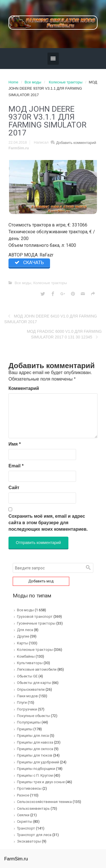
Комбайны (26, 656)
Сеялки (23, 815)
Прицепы (25, 729)
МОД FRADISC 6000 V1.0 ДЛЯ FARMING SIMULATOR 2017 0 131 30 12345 (64, 334)
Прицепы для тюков (35, 755)
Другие (23, 636)
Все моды (33, 82)
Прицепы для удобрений (38, 762)
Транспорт (26, 828)
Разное (23, 795)
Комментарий (24, 388)
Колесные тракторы (66, 82)
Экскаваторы (29, 841)
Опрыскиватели (31, 689)
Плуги (22, 702)
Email (16, 466)
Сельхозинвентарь (33, 808)
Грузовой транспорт (35, 617)
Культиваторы (30, 663)
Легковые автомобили (37, 669)
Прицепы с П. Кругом (35, 775)
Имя (15, 444)
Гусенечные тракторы (36, 623)
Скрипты (25, 821)
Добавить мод (41, 581)
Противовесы (29, 788)
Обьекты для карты (34, 683)
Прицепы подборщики (36, 769)
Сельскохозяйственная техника (44, 802)
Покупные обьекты (33, 716)
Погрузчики (27, 709)
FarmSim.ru (19, 148)
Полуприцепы (29, 722)
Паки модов (27, 696)
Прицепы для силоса (35, 749)
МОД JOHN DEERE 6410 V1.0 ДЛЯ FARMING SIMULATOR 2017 (51, 319)
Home (13, 82)
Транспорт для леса (34, 835)
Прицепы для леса (33, 736)
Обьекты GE (27, 676)
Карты (22, 643)
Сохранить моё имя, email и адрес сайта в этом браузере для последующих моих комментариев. (48, 523)
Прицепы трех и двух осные (41, 782)
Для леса (25, 630)
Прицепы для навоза (35, 742)
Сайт (14, 488)
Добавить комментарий (76, 143)
